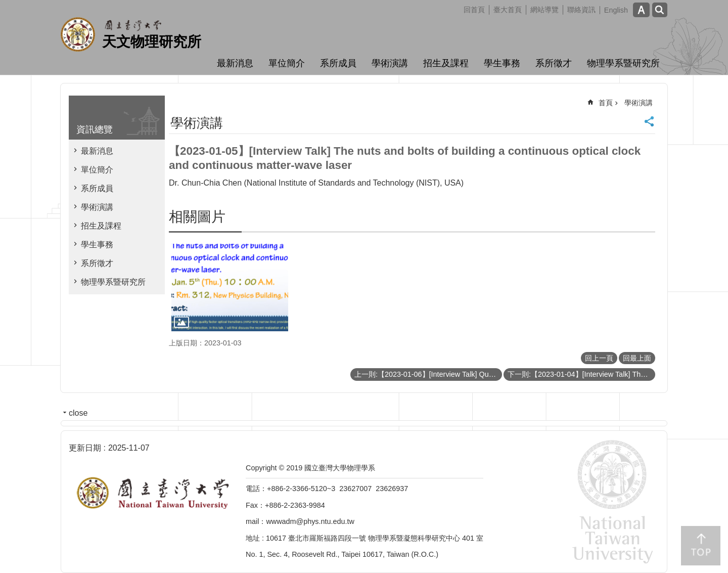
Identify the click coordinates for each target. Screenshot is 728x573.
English (616, 10)
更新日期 (85, 448)
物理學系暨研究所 (623, 63)
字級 (641, 10)
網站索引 (660, 10)
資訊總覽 (95, 129)
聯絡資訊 (581, 10)
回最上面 (637, 358)
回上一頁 (599, 358)
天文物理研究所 (152, 42)
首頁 (606, 103)
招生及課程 (446, 63)
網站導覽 (544, 10)
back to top (701, 546)
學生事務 (502, 63)
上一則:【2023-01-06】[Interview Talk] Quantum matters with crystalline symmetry (428, 374)
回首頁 (474, 10)
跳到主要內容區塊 (5, 5)
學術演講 (390, 63)
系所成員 (338, 63)
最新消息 (235, 63)
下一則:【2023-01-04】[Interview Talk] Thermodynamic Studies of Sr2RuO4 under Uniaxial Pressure (581, 374)
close (78, 413)
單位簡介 (287, 63)
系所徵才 (554, 63)
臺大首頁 (508, 10)
